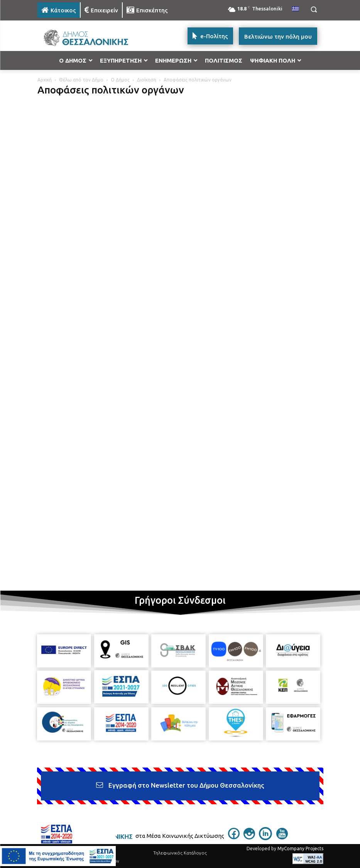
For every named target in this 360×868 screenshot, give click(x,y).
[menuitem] (296, 9)
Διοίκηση (147, 80)
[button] (314, 9)
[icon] (234, 837)
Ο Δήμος (120, 80)
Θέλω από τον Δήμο (81, 80)
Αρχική (45, 80)
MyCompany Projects (300, 848)
